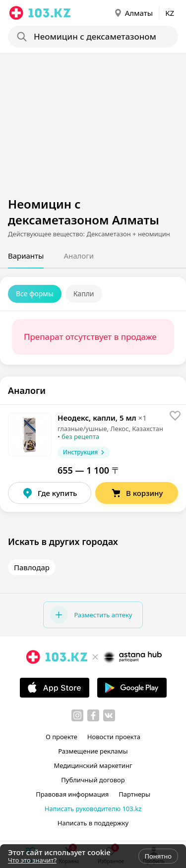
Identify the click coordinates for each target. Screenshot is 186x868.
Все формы (35, 294)
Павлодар (32, 567)
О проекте (62, 737)
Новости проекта (114, 737)
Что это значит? (32, 860)
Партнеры (134, 794)
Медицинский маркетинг (93, 765)
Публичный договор (93, 780)
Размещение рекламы (93, 751)
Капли (84, 294)
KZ (170, 13)
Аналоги (79, 256)
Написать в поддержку (93, 823)
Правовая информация (72, 794)
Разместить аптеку (91, 615)
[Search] (96, 37)
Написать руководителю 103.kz (93, 809)
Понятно (158, 856)
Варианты (26, 256)
